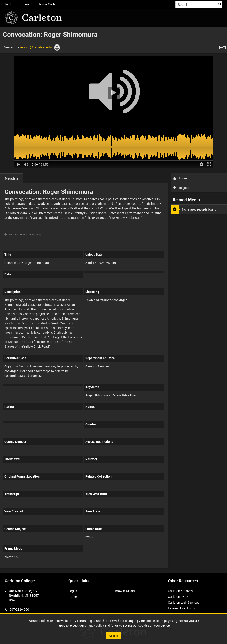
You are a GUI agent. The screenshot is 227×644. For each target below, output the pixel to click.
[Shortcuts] (223, 47)
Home (25, 4)
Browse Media (47, 4)
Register (182, 188)
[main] (113, 300)
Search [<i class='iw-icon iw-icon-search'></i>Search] (220, 4)
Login (180, 178)
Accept (114, 636)
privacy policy (94, 625)
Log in (9, 4)
